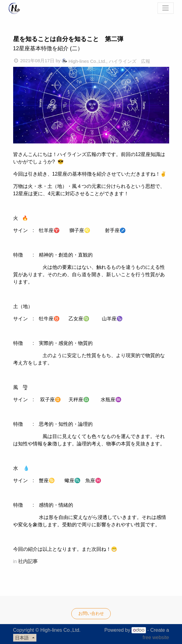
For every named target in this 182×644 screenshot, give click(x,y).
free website (156, 637)
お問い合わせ (91, 613)
